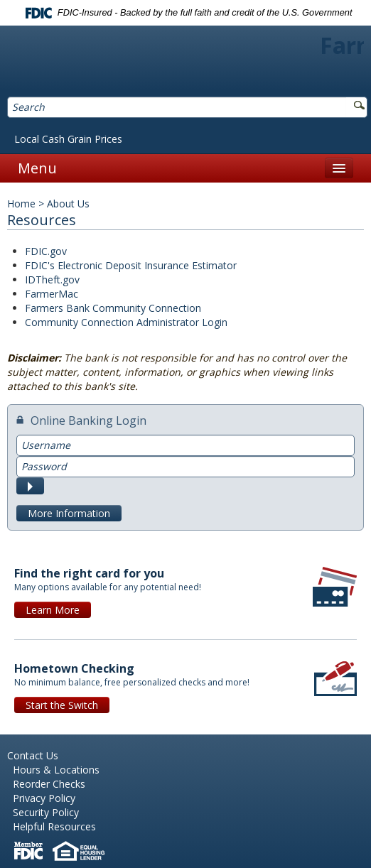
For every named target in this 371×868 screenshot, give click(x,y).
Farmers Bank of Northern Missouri (186, 63)
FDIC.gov (46, 251)
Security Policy (46, 812)
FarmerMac (52, 294)
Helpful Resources (54, 826)
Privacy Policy (44, 798)
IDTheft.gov (52, 280)
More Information (69, 513)
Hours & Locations (56, 770)
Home (21, 204)
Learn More (53, 610)
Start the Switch (62, 705)
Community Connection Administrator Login (126, 322)
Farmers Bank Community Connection (113, 308)
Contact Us (33, 755)
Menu (37, 168)
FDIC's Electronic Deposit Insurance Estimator (131, 265)
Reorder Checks (49, 784)
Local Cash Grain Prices (68, 139)
